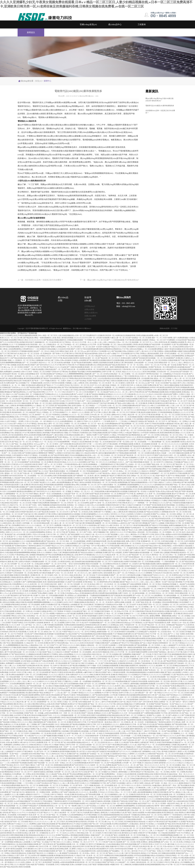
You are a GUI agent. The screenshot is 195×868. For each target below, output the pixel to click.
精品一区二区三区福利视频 (178, 600)
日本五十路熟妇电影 (62, 724)
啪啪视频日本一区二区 (43, 342)
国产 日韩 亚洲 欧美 (146, 702)
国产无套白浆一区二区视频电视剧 (32, 473)
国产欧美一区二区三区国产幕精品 (91, 598)
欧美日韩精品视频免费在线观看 (122, 855)
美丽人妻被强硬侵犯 (36, 722)
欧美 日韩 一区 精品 (95, 733)
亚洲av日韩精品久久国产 (131, 351)
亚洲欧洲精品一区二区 (149, 620)
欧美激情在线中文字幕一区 (43, 428)
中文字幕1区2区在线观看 (181, 478)
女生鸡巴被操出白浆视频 (29, 661)
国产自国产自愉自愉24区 (128, 740)
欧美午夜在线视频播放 (78, 528)
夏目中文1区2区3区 (17, 709)
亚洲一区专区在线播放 (168, 354)
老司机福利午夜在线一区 (11, 374)
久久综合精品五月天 (105, 460)
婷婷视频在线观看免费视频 (95, 749)
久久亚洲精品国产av (142, 632)
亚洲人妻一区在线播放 (153, 602)
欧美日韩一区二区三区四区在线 (180, 512)
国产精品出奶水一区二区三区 (54, 541)
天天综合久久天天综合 (106, 792)
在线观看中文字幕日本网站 (47, 514)
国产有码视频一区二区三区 (136, 598)
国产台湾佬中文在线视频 (115, 609)
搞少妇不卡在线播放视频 (91, 623)
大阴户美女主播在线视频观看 (13, 643)
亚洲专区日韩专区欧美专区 (153, 781)
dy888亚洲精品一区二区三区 (10, 514)
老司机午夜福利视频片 (90, 616)
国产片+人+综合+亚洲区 (19, 537)
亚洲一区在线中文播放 (99, 347)
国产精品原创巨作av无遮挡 (106, 467)
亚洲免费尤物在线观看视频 (84, 562)
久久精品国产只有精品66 (184, 521)
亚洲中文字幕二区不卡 (73, 623)
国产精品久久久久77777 (14, 810)
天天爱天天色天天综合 (87, 629)
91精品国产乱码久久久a (102, 356)
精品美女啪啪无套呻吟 (71, 358)
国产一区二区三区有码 (101, 374)
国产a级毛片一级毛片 (180, 702)
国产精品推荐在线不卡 (162, 426)
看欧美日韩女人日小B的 (22, 704)
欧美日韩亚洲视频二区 (151, 372)
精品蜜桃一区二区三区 (164, 666)
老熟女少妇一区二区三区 (24, 482)
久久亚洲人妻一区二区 (35, 632)
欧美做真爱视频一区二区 (13, 806)
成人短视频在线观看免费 (9, 437)
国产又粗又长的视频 (92, 419)
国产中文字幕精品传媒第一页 (179, 476)
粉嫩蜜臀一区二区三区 (103, 523)
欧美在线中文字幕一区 (111, 803)
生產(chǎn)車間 (90, 316)
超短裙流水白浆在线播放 (129, 586)
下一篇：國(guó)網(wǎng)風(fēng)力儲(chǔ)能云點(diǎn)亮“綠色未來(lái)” (109, 280)
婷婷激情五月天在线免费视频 (105, 399)
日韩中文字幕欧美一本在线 (60, 794)
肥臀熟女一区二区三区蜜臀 (174, 448)
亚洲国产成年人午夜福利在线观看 (113, 672)
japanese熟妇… (62, 419)
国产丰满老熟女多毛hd (110, 605)
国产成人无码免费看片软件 (15, 525)
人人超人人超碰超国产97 (169, 645)
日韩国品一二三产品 (96, 406)
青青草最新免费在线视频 (16, 487)
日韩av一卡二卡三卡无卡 (99, 661)
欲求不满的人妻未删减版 (19, 718)
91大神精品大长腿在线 (181, 806)
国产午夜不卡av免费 (182, 831)
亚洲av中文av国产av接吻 (107, 354)
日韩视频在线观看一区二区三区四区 (44, 562)
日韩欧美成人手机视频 (172, 462)
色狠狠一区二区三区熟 (56, 593)
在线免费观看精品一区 (68, 421)
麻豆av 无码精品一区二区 (76, 842)
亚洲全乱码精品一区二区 (174, 855)
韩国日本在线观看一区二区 (67, 507)
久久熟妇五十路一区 (11, 519)
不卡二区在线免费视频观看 (52, 496)
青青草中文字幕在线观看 (179, 473)
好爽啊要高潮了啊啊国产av (47, 453)
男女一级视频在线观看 (37, 543)
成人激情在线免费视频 (127, 577)
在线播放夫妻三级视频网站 (122, 654)
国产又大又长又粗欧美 (46, 849)
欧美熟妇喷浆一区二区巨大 (81, 801)
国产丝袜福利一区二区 (182, 663)
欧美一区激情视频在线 (148, 722)
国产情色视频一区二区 (108, 344)
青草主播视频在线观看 (156, 507)
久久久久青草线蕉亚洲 (145, 618)
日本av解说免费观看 (160, 390)
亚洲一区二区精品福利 (152, 539)
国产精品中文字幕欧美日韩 (116, 476)
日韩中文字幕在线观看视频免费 (87, 349)
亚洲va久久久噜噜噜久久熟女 (47, 553)
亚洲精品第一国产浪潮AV (52, 354)
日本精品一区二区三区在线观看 (105, 543)
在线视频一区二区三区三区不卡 (91, 485)
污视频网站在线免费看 (45, 460)
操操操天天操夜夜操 (29, 647)
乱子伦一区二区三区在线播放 (171, 765)
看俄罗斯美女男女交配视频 (109, 582)
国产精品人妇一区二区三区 (21, 442)
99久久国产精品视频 (114, 351)
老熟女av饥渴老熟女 (104, 559)
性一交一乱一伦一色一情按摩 (66, 806)
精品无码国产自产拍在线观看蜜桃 (29, 496)
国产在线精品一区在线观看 (44, 865)
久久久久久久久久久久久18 (87, 487)
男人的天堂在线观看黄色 (14, 435)
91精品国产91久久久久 (177, 677)
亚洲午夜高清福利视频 (128, 844)
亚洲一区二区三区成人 (53, 699)
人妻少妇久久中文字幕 (148, 351)
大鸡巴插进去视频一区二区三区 (172, 541)
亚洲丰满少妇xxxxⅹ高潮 (109, 742)
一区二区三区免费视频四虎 (72, 439)
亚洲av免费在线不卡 (96, 512)
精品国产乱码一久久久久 (51, 715)
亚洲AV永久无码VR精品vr (70, 396)
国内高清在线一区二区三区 (146, 862)
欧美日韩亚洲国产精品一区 (171, 485)
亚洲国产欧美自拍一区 (157, 367)
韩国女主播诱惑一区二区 (163, 702)
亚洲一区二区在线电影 (69, 788)
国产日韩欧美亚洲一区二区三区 (55, 722)
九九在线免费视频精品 (75, 815)
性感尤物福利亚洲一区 (71, 629)
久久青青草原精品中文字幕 (143, 410)
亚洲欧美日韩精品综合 (149, 614)
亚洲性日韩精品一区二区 (173, 568)
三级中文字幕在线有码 (132, 853)
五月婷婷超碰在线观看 (111, 733)
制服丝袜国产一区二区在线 (142, 654)
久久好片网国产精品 (148, 464)
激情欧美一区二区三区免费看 (138, 607)
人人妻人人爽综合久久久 (185, 363)
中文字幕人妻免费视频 (46, 727)
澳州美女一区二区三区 (172, 446)
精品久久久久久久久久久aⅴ (132, 372)
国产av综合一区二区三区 (60, 573)
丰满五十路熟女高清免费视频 (142, 390)
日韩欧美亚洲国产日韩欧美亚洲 (127, 516)
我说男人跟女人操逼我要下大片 (146, 817)
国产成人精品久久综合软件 (163, 788)
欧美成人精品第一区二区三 (133, 381)
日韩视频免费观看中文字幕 (34, 819)
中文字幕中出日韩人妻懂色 (145, 616)
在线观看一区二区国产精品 (135, 602)
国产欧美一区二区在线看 (19, 822)
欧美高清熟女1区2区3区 (162, 410)
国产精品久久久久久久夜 (181, 704)
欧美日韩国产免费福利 (59, 704)
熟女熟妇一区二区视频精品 (162, 374)
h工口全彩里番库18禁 (161, 406)
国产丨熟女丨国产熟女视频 (178, 785)
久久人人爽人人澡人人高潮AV (97, 688)
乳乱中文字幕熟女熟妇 (70, 378)
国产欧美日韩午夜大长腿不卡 (111, 469)
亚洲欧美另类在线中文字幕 (115, 505)
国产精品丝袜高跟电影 (90, 354)
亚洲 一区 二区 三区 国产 (129, 428)
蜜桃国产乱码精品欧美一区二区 (136, 528)
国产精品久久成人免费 (134, 530)
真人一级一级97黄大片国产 (183, 860)
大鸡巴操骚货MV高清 (20, 455)
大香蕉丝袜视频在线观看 (46, 851)
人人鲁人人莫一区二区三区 (181, 378)
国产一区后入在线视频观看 (92, 401)
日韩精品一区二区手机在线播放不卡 (55, 412)
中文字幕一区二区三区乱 (158, 634)
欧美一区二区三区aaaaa (8, 460)
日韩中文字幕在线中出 (104, 489)
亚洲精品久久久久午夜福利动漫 (95, 828)
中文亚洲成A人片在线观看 (55, 448)
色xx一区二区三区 (152, 835)
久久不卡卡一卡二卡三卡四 (17, 369)
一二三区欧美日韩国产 (88, 473)
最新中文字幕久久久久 (85, 421)
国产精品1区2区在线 (147, 724)
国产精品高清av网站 (31, 338)
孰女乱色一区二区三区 (162, 577)
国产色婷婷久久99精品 (108, 435)
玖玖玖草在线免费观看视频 (143, 489)
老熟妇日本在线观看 (25, 528)
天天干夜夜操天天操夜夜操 (78, 433)
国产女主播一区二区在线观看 (44, 446)
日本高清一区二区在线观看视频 (127, 699)
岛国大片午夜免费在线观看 (29, 347)
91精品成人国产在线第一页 (153, 783)
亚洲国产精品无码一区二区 (93, 428)
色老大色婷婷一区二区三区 (41, 808)
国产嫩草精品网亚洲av (18, 392)
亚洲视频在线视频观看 (110, 666)
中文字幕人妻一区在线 (168, 365)
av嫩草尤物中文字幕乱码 (114, 539)
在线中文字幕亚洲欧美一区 (26, 751)
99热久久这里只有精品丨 (9, 421)
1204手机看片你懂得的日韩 (150, 433)
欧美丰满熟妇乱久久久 (178, 618)
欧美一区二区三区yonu (78, 351)
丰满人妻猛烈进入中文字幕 (20, 433)
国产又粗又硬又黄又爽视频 (138, 523)
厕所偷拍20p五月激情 (129, 833)
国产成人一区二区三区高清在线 (134, 430)
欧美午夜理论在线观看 (155, 568)
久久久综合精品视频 (94, 557)
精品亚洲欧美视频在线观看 (103, 634)
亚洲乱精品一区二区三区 (169, 435)
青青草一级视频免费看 (152, 758)
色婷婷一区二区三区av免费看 (44, 614)
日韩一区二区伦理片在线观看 (99, 338)
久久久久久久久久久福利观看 (178, 444)
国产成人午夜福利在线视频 (176, 503)
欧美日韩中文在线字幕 (31, 390)
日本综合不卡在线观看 (27, 650)
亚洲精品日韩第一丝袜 (185, 480)
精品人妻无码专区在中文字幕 (144, 686)
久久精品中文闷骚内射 (133, 505)
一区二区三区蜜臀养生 (89, 659)
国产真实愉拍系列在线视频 (146, 358)
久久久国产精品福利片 (11, 595)
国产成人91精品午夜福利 (37, 577)
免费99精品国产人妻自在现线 (52, 435)
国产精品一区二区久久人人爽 (36, 625)
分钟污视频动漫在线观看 (60, 408)
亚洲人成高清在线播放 (147, 487)
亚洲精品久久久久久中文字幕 (50, 396)
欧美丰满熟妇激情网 (24, 498)
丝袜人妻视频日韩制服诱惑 (169, 553)
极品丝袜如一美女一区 (177, 774)
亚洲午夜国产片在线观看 (178, 559)
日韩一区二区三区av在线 (46, 559)
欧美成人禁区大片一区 (98, 584)
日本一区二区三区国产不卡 (49, 645)
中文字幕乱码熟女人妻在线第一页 (136, 532)
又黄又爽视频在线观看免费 (68, 553)
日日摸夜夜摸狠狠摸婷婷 (113, 496)
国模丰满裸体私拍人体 (138, 729)
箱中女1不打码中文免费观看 (105, 408)
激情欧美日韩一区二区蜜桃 (35, 792)
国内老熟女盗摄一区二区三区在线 (22, 652)
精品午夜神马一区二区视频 (61, 491)
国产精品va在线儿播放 (123, 403)
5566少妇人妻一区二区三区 (132, 828)
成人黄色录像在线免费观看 (77, 530)
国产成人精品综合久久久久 (63, 620)
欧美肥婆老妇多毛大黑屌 (89, 396)
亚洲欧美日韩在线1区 (113, 564)
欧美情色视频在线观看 (76, 419)
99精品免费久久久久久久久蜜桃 (21, 510)
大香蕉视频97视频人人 (125, 501)
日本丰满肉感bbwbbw (30, 849)
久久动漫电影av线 (31, 846)
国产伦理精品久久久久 (60, 374)
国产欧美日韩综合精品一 (53, 826)
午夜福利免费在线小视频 (59, 433)
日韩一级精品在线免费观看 (132, 647)
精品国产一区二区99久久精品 (44, 351)
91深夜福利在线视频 (177, 684)
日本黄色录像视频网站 (93, 372)
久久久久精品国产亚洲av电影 (17, 659)
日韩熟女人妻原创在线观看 (149, 354)
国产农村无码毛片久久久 (45, 365)
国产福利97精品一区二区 (124, 756)
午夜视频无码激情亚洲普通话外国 (85, 620)
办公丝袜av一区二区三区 (49, 729)
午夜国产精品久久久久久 (9, 415)
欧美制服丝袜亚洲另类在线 (64, 855)
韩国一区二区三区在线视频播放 (136, 367)
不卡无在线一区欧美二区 (99, 738)
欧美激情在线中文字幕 (86, 446)
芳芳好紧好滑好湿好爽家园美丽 (129, 435)
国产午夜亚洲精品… (115, 738)
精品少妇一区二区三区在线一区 (31, 354)
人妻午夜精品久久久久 (45, 519)
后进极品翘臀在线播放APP (152, 530)
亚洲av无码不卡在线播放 (106, 487)
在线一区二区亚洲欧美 (139, 403)
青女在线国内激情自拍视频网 (43, 781)
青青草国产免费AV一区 (21, 618)
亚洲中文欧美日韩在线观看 (50, 695)
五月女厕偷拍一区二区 (92, 663)
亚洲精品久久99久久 (101, 713)
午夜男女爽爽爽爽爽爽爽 (29, 790)
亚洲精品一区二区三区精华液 (80, 657)
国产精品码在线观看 (99, 376)
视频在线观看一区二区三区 (84, 356)
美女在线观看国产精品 (90, 799)
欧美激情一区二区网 (22, 611)
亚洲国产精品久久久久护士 (55, 546)
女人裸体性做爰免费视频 (54, 799)
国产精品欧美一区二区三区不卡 (156, 421)
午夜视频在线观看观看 (55, 625)
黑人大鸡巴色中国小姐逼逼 (97, 530)
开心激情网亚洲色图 (72, 403)
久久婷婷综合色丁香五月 (57, 754)
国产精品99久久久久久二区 (151, 609)
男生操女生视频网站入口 (131, 458)
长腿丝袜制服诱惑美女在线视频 (116, 491)
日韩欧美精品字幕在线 (143, 611)
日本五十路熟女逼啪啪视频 (26, 548)
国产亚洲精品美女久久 (50, 394)
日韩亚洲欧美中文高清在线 (49, 810)
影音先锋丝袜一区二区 (108, 494)
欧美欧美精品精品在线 (115, 715)
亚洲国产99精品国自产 (30, 806)
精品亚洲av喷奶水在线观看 (21, 867)
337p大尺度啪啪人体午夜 (176, 469)
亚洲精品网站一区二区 (64, 347)
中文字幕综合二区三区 (26, 415)
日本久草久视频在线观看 (22, 403)
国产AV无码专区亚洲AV (146, 844)
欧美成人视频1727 (62, 650)
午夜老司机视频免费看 (140, 525)
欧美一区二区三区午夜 (80, 727)
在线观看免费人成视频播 (44, 840)
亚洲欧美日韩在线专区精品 (56, 462)
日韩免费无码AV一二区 (31, 349)
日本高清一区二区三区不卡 (141, 498)
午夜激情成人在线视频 (60, 415)
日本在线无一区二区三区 (82, 347)
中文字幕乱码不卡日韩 (146, 534)
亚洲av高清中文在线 (77, 783)
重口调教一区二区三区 (117, 412)
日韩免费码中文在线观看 (135, 347)
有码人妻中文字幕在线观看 (108, 444)
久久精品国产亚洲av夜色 (21, 478)
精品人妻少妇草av (140, 733)
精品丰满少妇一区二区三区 (118, 519)
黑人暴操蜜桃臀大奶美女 (177, 442)
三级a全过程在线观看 (124, 344)
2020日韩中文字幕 (162, 684)
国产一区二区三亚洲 (107, 623)
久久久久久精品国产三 (133, 609)
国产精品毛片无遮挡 (56, 672)
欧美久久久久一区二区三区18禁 (11, 338)
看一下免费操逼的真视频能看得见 (98, 595)
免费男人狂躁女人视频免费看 (46, 419)
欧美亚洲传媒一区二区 (159, 415)
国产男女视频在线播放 (178, 498)
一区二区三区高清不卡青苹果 (141, 374)
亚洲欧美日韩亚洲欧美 (22, 575)
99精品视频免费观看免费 (35, 541)
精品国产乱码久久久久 (128, 437)
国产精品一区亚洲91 (79, 618)
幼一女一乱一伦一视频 (17, 385)
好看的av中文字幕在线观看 (110, 546)
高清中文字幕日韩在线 (29, 727)
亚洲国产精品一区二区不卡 (52, 487)
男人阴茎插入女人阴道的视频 (75, 595)
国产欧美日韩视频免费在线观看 (32, 770)
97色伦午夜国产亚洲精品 (104, 446)
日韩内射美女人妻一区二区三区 (133, 369)
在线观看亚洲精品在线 (145, 774)
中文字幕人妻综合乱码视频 (132, 349)
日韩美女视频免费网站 (128, 618)
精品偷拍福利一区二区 (20, 412)
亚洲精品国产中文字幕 (125, 494)
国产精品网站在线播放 (83, 516)
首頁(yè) (39, 81)
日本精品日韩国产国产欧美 (157, 797)
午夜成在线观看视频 (7, 783)
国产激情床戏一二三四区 (73, 799)
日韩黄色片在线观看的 (121, 629)
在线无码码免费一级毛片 (133, 360)
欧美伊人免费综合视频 (187, 557)
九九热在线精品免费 (66, 394)
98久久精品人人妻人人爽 (42, 550)
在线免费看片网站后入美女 (18, 340)
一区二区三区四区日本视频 (181, 632)
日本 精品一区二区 (98, 442)
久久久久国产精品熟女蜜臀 (30, 387)
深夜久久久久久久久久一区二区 (41, 478)
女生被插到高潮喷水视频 (155, 672)
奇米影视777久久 (54, 788)
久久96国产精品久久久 (146, 718)
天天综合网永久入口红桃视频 (82, 410)
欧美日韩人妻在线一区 (149, 496)
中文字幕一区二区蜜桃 (174, 657)
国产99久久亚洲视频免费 (45, 437)
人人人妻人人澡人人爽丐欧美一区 (44, 376)
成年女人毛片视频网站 (172, 733)
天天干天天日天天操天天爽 (184, 458)
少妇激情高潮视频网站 (37, 532)
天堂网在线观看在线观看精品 (153, 417)
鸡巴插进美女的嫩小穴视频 (137, 575)
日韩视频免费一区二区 (77, 471)
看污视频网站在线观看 (176, 342)
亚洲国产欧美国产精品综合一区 (160, 704)
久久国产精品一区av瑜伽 (17, 444)
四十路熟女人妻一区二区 (13, 356)
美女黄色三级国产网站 (75, 428)
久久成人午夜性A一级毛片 (180, 718)
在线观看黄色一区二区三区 (101, 681)
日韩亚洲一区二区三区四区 (110, 417)
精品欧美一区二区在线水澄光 (161, 550)
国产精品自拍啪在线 (18, 358)
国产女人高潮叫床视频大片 (125, 408)
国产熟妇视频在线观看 (148, 564)
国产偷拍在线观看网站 (108, 419)
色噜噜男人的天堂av (126, 387)
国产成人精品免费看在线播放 (13, 378)
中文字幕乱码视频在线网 (182, 788)
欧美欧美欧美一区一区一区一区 (127, 365)
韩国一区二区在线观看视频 (75, 541)
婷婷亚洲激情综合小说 (10, 844)
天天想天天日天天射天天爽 (69, 521)
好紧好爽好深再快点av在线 (87, 467)
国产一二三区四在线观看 (115, 340)
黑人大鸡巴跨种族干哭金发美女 (25, 668)
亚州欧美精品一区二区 (91, 582)
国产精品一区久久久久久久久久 (148, 765)
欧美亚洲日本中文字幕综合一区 (63, 342)
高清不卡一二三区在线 (119, 421)
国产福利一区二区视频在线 (65, 851)
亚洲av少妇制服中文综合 (15, 396)
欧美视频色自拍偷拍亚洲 (61, 458)
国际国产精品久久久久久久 (129, 582)
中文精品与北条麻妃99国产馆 (133, 758)
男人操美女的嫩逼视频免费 (105, 453)
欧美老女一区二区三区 (152, 661)
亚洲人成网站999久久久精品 (117, 415)
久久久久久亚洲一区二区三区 (146, 480)
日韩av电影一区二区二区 (139, 810)
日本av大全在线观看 (97, 505)
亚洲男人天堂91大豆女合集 (28, 421)
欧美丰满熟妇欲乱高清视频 (134, 512)
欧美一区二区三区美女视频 (46, 399)
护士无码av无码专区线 (115, 849)
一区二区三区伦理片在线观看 (105, 645)
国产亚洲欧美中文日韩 (102, 600)
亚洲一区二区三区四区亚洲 (85, 399)
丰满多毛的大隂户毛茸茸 (180, 410)
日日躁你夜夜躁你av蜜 (72, 464)
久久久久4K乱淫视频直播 (88, 817)
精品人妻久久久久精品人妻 (14, 439)
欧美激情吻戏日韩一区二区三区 (59, 548)
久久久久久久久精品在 (123, 498)
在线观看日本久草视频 (13, 458)
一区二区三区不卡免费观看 (165, 340)
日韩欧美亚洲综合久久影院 (38, 745)
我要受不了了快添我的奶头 (173, 815)
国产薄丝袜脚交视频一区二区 (37, 686)
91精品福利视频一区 (16, 677)
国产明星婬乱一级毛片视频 (110, 521)
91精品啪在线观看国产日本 (170, 833)
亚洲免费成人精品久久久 (9, 528)
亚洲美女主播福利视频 (169, 360)
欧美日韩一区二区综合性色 (169, 372)
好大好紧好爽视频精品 (172, 598)
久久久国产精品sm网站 (103, 770)
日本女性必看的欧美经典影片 (44, 657)
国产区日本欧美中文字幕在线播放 (40, 801)
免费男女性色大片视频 (88, 706)
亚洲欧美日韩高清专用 (102, 675)
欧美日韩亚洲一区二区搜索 (72, 496)
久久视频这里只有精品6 (136, 421)
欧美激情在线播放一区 (60, 471)
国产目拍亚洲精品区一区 (50, 451)
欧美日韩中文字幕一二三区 (88, 444)
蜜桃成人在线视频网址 (156, 356)
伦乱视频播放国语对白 (133, 641)
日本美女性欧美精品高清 (176, 756)
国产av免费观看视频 (181, 338)
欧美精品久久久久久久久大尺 (116, 394)
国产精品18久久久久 (155, 808)
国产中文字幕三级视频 (8, 365)
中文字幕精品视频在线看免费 (126, 453)
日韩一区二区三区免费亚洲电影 (37, 675)
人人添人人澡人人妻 (115, 430)
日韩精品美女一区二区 (54, 344)
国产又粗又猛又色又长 (17, 792)
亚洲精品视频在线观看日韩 (129, 666)
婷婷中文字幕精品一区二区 (105, 699)
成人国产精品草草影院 (56, 455)
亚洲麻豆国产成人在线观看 (112, 553)
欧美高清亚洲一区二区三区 (84, 862)
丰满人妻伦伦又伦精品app (56, 688)
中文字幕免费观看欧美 (172, 781)
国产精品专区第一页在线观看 (74, 369)
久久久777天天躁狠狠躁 (17, 344)
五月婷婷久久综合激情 (81, 478)
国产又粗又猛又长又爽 (29, 514)
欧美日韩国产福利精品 (158, 652)
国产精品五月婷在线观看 (81, 510)
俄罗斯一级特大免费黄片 (163, 806)
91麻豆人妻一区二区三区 (119, 338)
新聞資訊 (31, 32)
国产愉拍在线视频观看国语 (138, 482)
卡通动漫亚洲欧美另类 (129, 636)
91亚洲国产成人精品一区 (27, 437)
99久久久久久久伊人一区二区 (61, 510)
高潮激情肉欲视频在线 (163, 799)
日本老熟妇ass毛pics (72, 593)
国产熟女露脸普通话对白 (64, 824)
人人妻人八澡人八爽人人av (25, 681)
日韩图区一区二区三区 (72, 424)
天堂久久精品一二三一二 (113, 758)
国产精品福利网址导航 (63, 406)
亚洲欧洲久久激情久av (184, 358)
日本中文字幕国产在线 (155, 455)
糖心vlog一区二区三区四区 (13, 367)
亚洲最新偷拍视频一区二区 (132, 826)
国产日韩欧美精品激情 (109, 663)
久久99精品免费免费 (52, 718)
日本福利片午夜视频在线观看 (159, 543)
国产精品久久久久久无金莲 (56, 367)
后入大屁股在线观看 (94, 618)
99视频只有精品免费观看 (186, 351)
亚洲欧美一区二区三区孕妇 (25, 360)
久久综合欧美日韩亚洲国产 (66, 349)
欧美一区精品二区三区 (31, 356)
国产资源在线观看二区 (40, 480)
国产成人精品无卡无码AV (129, 702)
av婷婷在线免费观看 (51, 713)
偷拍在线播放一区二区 (111, 485)
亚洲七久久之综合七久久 (22, 627)
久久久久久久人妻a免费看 (88, 792)
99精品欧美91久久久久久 (136, 394)
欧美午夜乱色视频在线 (153, 369)
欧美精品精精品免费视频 (161, 498)
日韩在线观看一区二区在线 (144, 363)
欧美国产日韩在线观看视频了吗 (81, 571)
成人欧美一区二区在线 (170, 347)
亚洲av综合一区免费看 (168, 688)
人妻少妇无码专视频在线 (100, 652)
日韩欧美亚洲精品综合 (18, 853)
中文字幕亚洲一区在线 (21, 634)
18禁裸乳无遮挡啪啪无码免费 (103, 363)
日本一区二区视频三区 (80, 844)
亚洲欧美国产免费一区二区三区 (101, 478)
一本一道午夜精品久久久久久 (109, 396)
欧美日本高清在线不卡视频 (170, 539)
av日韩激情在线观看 (32, 709)
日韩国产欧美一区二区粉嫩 (33, 713)
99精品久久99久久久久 (165, 693)
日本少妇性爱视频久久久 (35, 539)
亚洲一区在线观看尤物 (145, 378)
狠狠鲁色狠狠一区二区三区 (107, 632)
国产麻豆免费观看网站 (107, 774)
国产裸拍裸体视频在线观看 (63, 478)
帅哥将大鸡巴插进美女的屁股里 (161, 387)
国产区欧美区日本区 (142, 634)
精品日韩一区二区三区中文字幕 (139, 415)
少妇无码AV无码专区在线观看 (54, 383)
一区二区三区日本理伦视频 (172, 641)
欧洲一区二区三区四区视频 (136, 835)
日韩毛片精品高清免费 (68, 718)
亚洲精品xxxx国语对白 (38, 417)
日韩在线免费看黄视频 (170, 602)
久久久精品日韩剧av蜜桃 (55, 828)
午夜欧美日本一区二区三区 (96, 340)
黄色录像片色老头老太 (82, 638)
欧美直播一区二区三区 (159, 444)
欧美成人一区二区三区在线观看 (133, 469)
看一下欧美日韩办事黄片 (60, 808)
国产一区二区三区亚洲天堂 (109, 837)
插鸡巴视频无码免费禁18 (140, 652)
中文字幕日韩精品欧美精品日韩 (140, 690)
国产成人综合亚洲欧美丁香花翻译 (90, 605)
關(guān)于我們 (57, 32)
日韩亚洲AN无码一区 (181, 460)
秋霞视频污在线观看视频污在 (154, 381)
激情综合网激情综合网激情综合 (110, 349)
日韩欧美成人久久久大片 (24, 614)
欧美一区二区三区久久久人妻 (81, 573)
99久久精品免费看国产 (70, 543)
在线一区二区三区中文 (164, 464)
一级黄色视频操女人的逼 (47, 338)
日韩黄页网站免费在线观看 (135, 638)
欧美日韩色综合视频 (62, 657)
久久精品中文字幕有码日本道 (173, 709)
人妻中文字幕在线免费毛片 (110, 702)
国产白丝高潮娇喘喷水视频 (74, 684)
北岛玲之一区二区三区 (81, 385)
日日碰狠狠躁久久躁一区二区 (118, 794)
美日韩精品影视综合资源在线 (14, 539)
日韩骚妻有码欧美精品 (12, 605)
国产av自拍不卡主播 (81, 394)
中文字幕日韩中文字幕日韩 (71, 354)
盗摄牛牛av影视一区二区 (99, 503)
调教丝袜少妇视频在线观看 (66, 779)
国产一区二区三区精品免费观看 (60, 711)
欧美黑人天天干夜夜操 (165, 458)
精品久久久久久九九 (114, 828)
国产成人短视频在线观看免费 (115, 670)
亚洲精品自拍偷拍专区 (113, 369)
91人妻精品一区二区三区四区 (44, 406)
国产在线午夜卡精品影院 (22, 480)
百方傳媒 (174, 328)
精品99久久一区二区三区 (48, 363)
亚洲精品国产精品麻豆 (40, 720)
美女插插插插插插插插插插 (136, 672)
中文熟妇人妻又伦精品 (70, 390)
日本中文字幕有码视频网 (11, 661)
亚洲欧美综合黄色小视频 (111, 589)
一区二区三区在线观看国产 (166, 358)
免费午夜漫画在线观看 (12, 851)
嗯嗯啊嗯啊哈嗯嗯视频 (13, 363)
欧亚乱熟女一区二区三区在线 (84, 575)
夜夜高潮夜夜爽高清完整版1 (170, 433)
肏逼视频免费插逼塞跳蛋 (64, 609)
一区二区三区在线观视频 (14, 713)
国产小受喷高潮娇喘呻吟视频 (21, 430)
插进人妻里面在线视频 (65, 338)
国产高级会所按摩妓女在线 (69, 473)
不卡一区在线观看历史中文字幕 (128, 354)
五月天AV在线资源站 (89, 525)
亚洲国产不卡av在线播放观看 (117, 510)
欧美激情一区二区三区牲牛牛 (94, 367)
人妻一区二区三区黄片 (21, 733)
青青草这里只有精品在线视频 (127, 399)
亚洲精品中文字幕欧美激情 (12, 647)
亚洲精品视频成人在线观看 (129, 837)
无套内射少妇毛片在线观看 (76, 697)
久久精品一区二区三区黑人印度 (115, 598)
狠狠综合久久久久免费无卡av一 (169, 697)
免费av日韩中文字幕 (133, 541)
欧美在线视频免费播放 (115, 650)
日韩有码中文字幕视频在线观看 (21, 351)
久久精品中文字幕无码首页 (155, 822)
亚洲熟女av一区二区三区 (172, 808)
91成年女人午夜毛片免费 (134, 783)
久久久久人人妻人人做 (81, 609)
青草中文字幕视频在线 (87, 555)
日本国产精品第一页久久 (110, 448)
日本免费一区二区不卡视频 (132, 763)
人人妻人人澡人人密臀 (148, 451)
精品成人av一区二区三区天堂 (180, 403)
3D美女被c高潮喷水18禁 (14, 742)
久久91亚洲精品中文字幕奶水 (85, 489)
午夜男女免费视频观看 (63, 727)
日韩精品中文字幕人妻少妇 (63, 460)
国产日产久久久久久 (123, 751)
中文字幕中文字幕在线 (83, 519)
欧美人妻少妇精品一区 (39, 627)
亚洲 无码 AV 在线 (133, 385)
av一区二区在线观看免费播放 (152, 349)
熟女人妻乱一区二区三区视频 (166, 487)
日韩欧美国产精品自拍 (155, 754)
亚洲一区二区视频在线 (33, 394)
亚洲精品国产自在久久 (161, 706)
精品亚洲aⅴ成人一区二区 (94, 455)
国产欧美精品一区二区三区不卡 (131, 448)
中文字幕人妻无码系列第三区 (171, 713)
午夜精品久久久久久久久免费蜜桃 (140, 573)
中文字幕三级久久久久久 (13, 747)
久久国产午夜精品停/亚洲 (65, 399)
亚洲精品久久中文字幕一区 (90, 344)
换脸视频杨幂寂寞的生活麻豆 (168, 620)
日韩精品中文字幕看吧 (144, 439)
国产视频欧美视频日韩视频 (53, 736)
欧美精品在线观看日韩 (54, 439)
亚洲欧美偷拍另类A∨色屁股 (156, 629)
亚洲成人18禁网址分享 (119, 607)
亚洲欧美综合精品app (123, 623)
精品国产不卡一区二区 (144, 677)
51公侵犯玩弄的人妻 (7, 523)
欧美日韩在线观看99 (99, 849)
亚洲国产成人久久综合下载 (42, 471)
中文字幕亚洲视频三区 (92, 815)
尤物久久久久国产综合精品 (76, 381)
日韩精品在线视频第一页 (92, 426)
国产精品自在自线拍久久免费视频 (156, 512)
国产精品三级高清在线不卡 (115, 679)
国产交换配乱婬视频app (62, 668)
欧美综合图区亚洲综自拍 (9, 638)
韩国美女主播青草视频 (187, 813)
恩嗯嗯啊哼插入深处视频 (60, 731)
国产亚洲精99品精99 (29, 453)
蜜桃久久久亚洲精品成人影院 (93, 496)
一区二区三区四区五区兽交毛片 (179, 415)
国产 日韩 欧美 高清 (52, 473)
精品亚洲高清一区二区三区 (10, 467)
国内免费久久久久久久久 (179, 611)
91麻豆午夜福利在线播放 (172, 349)
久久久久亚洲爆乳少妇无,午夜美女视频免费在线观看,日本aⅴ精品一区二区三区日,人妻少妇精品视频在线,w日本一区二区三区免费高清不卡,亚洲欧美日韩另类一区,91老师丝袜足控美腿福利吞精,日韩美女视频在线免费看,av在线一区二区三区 (84, 335)
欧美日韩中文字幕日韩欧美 (118, 503)
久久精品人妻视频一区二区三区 (48, 761)
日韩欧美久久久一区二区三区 (149, 699)
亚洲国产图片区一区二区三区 (106, 788)
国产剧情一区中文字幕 (117, 641)
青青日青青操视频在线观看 (63, 476)
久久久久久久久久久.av (32, 451)
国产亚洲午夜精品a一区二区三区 (66, 437)
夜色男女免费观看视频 (119, 482)
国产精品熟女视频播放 (97, 394)
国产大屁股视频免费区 (171, 729)
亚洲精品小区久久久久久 (48, 356)
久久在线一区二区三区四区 (177, 571)
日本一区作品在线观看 (132, 713)
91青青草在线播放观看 (41, 510)
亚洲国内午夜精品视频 (47, 349)
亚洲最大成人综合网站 (74, 426)
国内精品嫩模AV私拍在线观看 (159, 528)
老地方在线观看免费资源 (133, 650)
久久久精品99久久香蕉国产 (147, 471)
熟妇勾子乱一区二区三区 (19, 505)
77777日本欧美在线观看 (165, 586)
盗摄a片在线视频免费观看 (56, 426)
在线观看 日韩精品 (148, 340)
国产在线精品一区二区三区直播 (140, 338)
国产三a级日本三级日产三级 (140, 550)
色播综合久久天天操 (11, 724)
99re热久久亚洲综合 (147, 426)
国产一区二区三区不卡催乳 (41, 408)
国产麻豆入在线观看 (118, 835)
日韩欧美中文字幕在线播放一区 (168, 589)
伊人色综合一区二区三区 (74, 469)
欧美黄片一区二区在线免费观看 (127, 487)
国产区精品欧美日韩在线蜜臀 (121, 595)
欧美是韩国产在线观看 (119, 690)
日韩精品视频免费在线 (130, 406)
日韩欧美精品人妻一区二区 (137, 507)
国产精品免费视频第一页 (166, 614)
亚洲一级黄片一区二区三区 (27, 460)
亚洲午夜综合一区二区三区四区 (163, 593)
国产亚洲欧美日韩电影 (53, 543)
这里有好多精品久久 (19, 593)
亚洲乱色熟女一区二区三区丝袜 (41, 618)
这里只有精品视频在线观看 (98, 433)
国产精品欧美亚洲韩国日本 (140, 446)
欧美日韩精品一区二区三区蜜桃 (20, 781)
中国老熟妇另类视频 (169, 584)
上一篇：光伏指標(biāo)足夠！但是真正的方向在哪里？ (40, 280)
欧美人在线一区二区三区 (112, 406)
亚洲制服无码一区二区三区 (150, 541)
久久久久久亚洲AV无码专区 (107, 514)
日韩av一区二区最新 (186, 435)
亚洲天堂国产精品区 (92, 494)
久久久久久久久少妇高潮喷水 (77, 462)
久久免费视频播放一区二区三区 (13, 494)
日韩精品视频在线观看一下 (76, 340)
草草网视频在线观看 (126, 444)
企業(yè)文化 (89, 309)
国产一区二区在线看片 (30, 363)
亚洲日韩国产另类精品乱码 (140, 473)
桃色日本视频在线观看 (64, 376)
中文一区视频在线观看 (34, 383)
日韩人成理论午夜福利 (22, 562)
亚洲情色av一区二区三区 (65, 709)
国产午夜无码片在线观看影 (76, 688)
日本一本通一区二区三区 (68, 713)
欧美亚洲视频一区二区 (159, 408)
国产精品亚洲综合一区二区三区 (93, 451)
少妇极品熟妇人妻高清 (159, 785)
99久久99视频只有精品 (180, 607)
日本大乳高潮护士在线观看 (70, 589)
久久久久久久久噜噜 (162, 837)
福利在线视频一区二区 (143, 593)
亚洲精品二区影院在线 (23, 720)
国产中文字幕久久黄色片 (99, 412)
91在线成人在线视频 (124, 419)
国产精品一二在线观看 (178, 543)
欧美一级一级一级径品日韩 (18, 557)
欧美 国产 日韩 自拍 (95, 636)
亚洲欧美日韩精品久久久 (74, 546)
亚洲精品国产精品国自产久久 (177, 625)
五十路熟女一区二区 (79, 491)
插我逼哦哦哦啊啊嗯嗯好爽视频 (25, 553)
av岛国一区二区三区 (154, 537)
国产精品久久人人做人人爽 (60, 783)
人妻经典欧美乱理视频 (45, 647)
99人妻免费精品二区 (158, 595)
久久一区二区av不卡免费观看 (103, 709)
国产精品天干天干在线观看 (130, 521)
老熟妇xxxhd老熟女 (69, 677)
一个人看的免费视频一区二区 (35, 439)
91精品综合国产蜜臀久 (48, 347)
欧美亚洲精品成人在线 (111, 428)
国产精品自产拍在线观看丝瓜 (51, 378)
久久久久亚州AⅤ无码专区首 (141, 785)
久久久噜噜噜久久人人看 (185, 688)
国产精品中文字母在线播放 (159, 525)
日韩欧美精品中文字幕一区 (174, 523)
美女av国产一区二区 (109, 401)
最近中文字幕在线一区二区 (181, 494)
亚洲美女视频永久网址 (151, 688)
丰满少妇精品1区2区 (164, 679)
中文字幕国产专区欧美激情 (152, 505)
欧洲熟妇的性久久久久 (153, 347)
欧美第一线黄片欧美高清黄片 (20, 670)
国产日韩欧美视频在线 (38, 634)
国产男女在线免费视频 (166, 496)
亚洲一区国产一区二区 (67, 747)
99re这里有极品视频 (20, 801)
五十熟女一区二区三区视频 (113, 614)
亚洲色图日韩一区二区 (180, 799)
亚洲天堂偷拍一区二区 (80, 406)
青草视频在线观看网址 (25, 406)
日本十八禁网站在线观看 (9, 779)
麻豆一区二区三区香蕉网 (65, 559)
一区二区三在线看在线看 (146, 453)
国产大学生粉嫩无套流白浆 (159, 559)
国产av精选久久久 (20, 424)
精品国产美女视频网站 (73, 686)
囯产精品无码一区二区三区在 (183, 464)
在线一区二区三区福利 (93, 833)
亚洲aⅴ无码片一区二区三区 (149, 365)
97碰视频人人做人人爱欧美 (74, 383)
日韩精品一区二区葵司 (118, 385)
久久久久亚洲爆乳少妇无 (59, 602)
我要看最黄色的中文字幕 (82, 376)
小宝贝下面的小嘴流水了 (157, 482)
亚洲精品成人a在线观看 (93, 627)
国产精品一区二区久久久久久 (99, 462)
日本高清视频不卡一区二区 (121, 356)
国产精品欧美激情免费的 (83, 363)
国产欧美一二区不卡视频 (41, 381)
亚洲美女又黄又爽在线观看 (124, 363)
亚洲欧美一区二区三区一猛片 (91, 424)
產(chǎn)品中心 (115, 24)
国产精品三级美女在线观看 (113, 381)
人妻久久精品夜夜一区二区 (147, 589)
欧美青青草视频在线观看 (67, 751)
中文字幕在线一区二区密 (53, 819)
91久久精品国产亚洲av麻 (144, 840)
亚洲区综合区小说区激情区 (148, 399)
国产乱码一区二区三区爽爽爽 (80, 650)
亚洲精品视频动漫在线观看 (152, 720)
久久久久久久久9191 (81, 338)
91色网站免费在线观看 (59, 670)
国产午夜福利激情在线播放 (158, 810)
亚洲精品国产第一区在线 (137, 491)
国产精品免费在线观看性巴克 (91, 589)
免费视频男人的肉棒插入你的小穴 (16, 372)
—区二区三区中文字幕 (41, 528)
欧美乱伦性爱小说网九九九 (99, 729)
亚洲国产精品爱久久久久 (42, 482)
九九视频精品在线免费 (47, 566)
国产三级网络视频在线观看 (33, 582)
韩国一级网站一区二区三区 (132, 580)
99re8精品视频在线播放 (92, 469)
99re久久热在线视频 (29, 458)
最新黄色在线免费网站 (25, 491)
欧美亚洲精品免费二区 (45, 523)
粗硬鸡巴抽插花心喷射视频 (40, 433)
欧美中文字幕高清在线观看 (12, 390)
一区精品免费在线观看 (121, 446)
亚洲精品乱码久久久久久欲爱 (125, 439)
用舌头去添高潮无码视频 (33, 435)
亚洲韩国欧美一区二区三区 (168, 643)
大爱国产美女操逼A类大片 (82, 537)
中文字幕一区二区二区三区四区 (75, 568)
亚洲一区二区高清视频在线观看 (131, 417)
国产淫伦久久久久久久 (68, 645)
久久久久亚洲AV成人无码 (68, 740)
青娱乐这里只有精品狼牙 (22, 381)
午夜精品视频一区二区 (104, 629)
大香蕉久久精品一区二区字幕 (67, 702)
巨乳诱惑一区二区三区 (96, 822)
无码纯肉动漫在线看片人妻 (13, 485)
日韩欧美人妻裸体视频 (131, 684)
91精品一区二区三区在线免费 (37, 672)
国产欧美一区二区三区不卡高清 (181, 401)
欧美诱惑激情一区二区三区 (179, 430)
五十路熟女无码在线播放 (182, 428)
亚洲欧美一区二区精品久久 (122, 559)
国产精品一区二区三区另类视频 (176, 507)
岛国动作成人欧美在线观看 (45, 516)
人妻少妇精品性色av (168, 758)
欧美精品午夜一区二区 (38, 426)
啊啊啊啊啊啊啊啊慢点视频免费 (80, 374)
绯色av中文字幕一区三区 (126, 611)
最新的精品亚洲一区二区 (126, 543)
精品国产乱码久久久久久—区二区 (116, 392)
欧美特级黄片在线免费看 (126, 632)
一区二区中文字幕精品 (88, 632)
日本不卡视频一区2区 (94, 666)
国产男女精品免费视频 (75, 774)
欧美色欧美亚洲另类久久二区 (113, 736)
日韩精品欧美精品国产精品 (106, 365)
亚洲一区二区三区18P (40, 815)
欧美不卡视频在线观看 (160, 600)
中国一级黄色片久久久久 (114, 532)
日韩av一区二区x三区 (124, 342)
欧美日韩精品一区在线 (150, 828)
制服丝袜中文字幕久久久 (39, 697)
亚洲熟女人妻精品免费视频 (167, 351)
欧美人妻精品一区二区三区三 (32, 862)
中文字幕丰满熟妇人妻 (33, 494)
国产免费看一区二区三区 (152, 360)
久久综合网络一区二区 (103, 507)
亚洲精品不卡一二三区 (132, 614)
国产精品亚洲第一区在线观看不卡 (161, 344)
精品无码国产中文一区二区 (148, 803)
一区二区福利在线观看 (135, 688)
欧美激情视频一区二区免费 (149, 553)
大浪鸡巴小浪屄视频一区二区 (25, 523)
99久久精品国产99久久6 (170, 369)
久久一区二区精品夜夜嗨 (96, 491)
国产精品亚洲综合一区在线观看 (168, 451)
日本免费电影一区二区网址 (21, 774)
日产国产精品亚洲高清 (17, 654)
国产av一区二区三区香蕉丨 (50, 444)
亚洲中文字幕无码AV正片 (15, 464)
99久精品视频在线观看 (12, 521)
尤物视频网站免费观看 (147, 684)
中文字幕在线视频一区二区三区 (50, 390)
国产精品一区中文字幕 (92, 546)
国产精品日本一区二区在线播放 (179, 408)
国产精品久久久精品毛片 (118, 661)
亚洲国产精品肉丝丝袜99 (133, 566)
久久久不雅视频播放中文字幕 (96, 783)
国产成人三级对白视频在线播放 (168, 385)
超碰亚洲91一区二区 (91, 774)
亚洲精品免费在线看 (44, 458)
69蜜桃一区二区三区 (169, 396)
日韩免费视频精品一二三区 (182, 550)
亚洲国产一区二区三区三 (118, 575)
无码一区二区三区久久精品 (64, 575)
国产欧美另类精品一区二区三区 (23, 840)
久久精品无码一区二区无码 (33, 643)
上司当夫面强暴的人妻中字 (27, 600)
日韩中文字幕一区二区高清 (112, 372)
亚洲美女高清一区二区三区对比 (151, 815)
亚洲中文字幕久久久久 (25, 580)
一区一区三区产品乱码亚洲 (81, 548)
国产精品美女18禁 (37, 568)
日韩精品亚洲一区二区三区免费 (17, 591)
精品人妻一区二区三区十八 (103, 410)
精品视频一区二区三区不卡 (142, 342)
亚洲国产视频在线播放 (131, 553)
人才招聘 (88, 319)
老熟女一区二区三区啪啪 (162, 378)
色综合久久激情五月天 (29, 507)
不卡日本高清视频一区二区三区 (60, 537)
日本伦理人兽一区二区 (98, 415)
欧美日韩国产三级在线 (95, 697)
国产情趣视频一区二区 (180, 467)
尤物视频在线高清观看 (87, 770)
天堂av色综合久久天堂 (171, 846)
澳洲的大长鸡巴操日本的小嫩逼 (68, 453)
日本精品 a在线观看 (79, 360)
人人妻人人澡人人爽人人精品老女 (103, 342)
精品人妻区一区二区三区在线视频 (82, 408)
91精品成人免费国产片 (43, 749)
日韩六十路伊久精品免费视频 (90, 521)
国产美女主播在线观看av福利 (62, 430)
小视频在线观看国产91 (165, 471)
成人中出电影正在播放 (78, 458)
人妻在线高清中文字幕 (26, 779)
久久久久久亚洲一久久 (17, 625)
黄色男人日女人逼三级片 (16, 598)
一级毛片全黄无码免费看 (76, 564)
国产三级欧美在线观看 (74, 367)
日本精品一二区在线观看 (147, 586)
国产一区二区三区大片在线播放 (86, 559)
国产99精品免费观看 (134, 584)
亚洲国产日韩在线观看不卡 (113, 797)
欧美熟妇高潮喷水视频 (21, 426)
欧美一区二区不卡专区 (122, 785)
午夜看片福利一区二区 (114, 684)
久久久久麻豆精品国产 (76, 627)
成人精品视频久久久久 (17, 541)
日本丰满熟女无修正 (62, 351)
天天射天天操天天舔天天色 (161, 654)
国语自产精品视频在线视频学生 (70, 756)
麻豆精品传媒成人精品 (68, 846)
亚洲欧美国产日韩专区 (71, 498)
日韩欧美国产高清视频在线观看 (21, 763)
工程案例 (142, 24)
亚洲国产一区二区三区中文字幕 (35, 367)
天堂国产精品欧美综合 (95, 381)
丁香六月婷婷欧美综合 (131, 376)
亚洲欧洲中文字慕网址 (50, 654)
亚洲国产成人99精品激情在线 (177, 801)
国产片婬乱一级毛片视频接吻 (39, 505)
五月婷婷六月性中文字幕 (145, 577)
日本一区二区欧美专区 (114, 458)
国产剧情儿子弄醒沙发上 (112, 636)
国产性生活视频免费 (162, 718)
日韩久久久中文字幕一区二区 (120, 652)
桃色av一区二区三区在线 (128, 471)
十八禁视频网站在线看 (138, 537)
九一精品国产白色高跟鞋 (185, 584)
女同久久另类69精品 (174, 482)
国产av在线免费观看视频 (38, 797)
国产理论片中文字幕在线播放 (129, 643)
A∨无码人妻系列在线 (160, 342)
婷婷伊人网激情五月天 (132, 451)
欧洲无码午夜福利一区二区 (60, 528)
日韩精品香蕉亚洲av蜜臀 (19, 577)
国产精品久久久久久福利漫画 (102, 537)
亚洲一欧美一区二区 (166, 659)
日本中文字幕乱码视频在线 (148, 627)
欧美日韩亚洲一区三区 (20, 401)
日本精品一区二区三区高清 (113, 455)
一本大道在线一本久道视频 (101, 690)
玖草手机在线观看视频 (125, 467)
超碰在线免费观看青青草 (105, 390)
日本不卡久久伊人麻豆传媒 (99, 385)
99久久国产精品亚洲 (92, 417)
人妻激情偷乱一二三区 (76, 647)
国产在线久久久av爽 (146, 406)
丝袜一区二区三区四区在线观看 (70, 451)
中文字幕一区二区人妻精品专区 (99, 727)
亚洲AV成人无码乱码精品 (163, 546)
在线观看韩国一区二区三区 (46, 702)
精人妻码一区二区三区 (46, 738)
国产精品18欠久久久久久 (78, 557)
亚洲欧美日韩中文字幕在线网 (42, 620)
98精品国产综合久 (35, 412)
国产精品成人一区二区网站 (178, 421)
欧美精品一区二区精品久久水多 (78, 505)
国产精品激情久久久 (69, 487)
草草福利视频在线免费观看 (53, 485)
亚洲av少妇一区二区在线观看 (136, 442)
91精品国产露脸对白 (132, 433)
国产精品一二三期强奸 (182, 496)
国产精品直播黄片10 (75, 534)
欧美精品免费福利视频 (33, 586)
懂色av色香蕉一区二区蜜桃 (44, 690)
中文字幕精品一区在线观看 (38, 455)
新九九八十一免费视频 (136, 503)
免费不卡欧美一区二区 (126, 593)
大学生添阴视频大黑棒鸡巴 (141, 419)
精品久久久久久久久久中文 (41, 663)
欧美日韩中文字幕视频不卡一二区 (78, 607)
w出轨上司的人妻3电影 (159, 751)
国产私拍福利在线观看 (101, 695)
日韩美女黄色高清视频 (140, 344)
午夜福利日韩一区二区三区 (23, 428)
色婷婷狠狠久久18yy (106, 439)
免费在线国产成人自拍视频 (16, 383)
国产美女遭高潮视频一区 (182, 344)
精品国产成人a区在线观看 (16, 534)
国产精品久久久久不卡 (17, 813)
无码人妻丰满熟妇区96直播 (22, 410)
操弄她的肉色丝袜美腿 (58, 505)
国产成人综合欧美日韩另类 (20, 469)
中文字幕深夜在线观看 (133, 340)
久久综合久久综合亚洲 (153, 394)
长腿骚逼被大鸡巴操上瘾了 (45, 360)
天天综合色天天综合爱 (180, 374)
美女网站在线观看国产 (17, 675)
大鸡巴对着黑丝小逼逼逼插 (182, 546)
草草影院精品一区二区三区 (101, 482)
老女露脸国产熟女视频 (76, 372)
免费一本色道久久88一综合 (123, 460)
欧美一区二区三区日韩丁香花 (122, 706)
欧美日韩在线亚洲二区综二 (88, 378)
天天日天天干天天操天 (73, 401)
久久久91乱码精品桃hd (35, 826)
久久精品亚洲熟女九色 (116, 813)
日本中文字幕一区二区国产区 (56, 530)
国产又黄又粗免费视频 (99, 650)
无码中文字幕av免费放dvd (164, 534)
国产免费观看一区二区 (110, 387)
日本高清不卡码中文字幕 (53, 358)
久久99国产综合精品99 (41, 783)
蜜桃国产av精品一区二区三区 (29, 629)
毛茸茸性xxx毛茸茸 (127, 733)
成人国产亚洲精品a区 (78, 580)
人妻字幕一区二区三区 (90, 439)
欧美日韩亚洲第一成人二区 (36, 344)
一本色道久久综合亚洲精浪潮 (80, 442)
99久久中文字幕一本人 (83, 342)
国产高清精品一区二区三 (74, 532)
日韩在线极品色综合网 (115, 720)
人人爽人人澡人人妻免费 (21, 776)
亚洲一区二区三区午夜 (90, 501)
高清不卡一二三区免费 (102, 421)
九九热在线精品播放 (113, 844)
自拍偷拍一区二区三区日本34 (59, 512)
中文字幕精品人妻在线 (35, 424)
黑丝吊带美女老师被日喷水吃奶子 (22, 342)
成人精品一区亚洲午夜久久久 (89, 586)
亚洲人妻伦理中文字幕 (174, 681)
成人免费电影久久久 (141, 494)
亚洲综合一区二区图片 (58, 381)
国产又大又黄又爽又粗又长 (10, 354)
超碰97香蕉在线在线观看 (46, 824)
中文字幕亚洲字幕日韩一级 (97, 722)
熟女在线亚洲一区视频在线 (130, 815)
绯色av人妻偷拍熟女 (31, 645)
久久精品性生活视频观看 (89, 498)
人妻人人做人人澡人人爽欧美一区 (152, 582)
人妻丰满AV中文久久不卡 (118, 767)
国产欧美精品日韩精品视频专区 (55, 340)
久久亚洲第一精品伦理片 (167, 803)
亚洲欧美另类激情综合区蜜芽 (158, 403)
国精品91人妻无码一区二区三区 (63, 489)
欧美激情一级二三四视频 (28, 724)
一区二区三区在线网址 (45, 476)
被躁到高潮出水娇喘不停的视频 (140, 548)
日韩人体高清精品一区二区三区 (96, 383)
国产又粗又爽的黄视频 (134, 462)
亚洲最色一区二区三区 (173, 532)
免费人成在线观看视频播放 (61, 482)
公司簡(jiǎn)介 (90, 306)
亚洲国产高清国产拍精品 (108, 480)
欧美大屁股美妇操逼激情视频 (53, 582)
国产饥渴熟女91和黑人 (116, 433)
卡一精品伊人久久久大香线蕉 (79, 412)
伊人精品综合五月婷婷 (150, 763)
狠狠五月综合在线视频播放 (74, 455)
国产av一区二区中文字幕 (34, 598)
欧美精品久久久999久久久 (185, 636)
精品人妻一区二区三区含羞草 (119, 550)
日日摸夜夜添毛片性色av (155, 598)
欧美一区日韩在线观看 (44, 374)
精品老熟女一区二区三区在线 (21, 503)
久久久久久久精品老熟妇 (83, 654)
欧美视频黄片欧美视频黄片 (126, 401)
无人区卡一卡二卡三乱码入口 (74, 736)
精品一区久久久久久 (72, 643)
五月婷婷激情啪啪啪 (165, 412)
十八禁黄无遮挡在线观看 (125, 645)
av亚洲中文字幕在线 (169, 530)
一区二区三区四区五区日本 (21, 609)
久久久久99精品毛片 (160, 439)
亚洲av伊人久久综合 (184, 487)
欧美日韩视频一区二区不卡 (38, 711)
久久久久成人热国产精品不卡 (157, 476)
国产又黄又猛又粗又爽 (38, 688)
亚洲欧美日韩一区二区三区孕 (95, 819)
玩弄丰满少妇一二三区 (37, 718)
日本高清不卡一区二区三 (74, 392)
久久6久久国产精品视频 (72, 577)
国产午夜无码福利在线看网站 (31, 740)
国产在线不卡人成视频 (156, 523)
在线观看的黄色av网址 (72, 485)
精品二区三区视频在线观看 (32, 589)
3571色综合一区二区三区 (152, 557)
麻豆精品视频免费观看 (165, 376)
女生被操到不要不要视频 (52, 677)
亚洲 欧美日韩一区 (132, 679)
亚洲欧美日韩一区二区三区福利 (42, 575)
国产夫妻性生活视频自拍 (164, 428)
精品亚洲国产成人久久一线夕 (150, 396)
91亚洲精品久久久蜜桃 (159, 501)
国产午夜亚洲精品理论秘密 (118, 745)
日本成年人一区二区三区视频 (19, 799)
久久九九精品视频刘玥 (172, 638)
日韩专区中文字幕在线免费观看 (176, 510)
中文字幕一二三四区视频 (72, 591)
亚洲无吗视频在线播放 (162, 618)
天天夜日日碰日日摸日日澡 (111, 833)
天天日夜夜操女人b (157, 446)
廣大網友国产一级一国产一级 (153, 448)
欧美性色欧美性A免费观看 (9, 559)
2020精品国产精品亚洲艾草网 (134, 738)
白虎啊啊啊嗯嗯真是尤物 (15, 645)
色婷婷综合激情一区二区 (88, 358)
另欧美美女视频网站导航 (28, 559)
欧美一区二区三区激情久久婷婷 (119, 383)
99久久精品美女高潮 (87, 453)
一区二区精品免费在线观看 (109, 740)
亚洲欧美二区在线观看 (81, 430)
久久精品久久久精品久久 (169, 647)
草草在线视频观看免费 (122, 810)
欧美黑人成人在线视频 (140, 356)
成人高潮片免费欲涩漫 (148, 385)
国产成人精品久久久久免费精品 (96, 550)
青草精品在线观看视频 (85, 600)
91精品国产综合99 (60, 428)
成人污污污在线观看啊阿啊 (60, 442)
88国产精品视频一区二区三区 (77, 733)
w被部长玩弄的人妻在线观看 (182, 548)
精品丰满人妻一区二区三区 (26, 702)
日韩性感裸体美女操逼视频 (175, 367)
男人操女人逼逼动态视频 (28, 519)
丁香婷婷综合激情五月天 (149, 521)
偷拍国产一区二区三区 (43, 415)
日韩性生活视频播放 (164, 467)
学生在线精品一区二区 (156, 532)
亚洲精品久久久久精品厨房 (53, 770)
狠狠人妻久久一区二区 (107, 591)
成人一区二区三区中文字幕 (168, 516)
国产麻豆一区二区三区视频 (90, 611)
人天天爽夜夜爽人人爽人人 (144, 788)
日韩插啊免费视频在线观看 (169, 835)
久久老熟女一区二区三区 (148, 679)
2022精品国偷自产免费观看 (41, 430)
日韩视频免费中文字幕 (105, 718)
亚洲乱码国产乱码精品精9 (26, 666)
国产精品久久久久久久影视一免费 (12, 586)
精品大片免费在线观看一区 (139, 704)
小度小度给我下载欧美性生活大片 (86, 460)
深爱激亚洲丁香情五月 (20, 530)
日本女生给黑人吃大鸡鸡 (181, 840)
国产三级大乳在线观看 (33, 756)
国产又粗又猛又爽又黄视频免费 (83, 523)
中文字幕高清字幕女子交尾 (77, 641)
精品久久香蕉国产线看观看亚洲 (104, 747)
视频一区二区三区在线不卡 (72, 501)
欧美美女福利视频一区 (65, 363)
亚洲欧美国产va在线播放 (92, 387)
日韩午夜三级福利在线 (72, 659)
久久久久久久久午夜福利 (114, 451)
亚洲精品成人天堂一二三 (96, 458)
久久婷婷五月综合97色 (64, 385)
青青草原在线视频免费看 (146, 437)
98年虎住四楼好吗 (175, 390)
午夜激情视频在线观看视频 (75, 417)
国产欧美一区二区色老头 (174, 381)
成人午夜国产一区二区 (55, 591)
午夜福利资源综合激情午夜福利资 (17, 788)
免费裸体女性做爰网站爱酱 (110, 437)
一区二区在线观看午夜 (184, 396)
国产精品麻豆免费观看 (75, 614)
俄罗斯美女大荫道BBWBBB (163, 460)
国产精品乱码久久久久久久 (138, 519)
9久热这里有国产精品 (183, 340)
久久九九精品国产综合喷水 (80, 808)
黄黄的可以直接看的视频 (115, 360)
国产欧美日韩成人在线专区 (62, 410)
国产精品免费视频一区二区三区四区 (131, 424)
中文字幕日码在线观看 (66, 356)
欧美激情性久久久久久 (111, 724)
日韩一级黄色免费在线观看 (99, 711)
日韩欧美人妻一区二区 (132, 722)
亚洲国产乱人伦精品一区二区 (130, 464)
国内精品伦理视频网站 (87, 390)
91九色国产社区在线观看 (73, 582)
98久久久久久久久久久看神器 (97, 641)
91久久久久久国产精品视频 (108, 534)
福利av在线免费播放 (28, 374)
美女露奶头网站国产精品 (34, 693)
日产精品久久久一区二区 (41, 442)
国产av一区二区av (56, 498)
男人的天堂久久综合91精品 (86, 751)
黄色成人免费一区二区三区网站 (158, 430)
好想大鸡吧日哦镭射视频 (36, 699)
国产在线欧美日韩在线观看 (167, 480)
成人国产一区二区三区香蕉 (150, 435)
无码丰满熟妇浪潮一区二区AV (165, 363)
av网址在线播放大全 (127, 546)
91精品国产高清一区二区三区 (128, 426)
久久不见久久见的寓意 (125, 514)
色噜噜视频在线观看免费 (62, 765)
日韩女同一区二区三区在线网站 (78, 503)
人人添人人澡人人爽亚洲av (47, 507)
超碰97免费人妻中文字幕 (162, 840)
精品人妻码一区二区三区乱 (53, 424)
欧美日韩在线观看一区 (161, 677)
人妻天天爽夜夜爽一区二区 (130, 396)
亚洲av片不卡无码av (22, 417)
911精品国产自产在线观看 (148, 516)
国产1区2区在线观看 (38, 799)
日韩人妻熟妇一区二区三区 (10, 473)
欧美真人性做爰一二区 (163, 453)
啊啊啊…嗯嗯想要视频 (163, 616)
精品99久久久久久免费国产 (54, 568)
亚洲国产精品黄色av (63, 835)
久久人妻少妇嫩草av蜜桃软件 (22, 794)
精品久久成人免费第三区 (121, 473)
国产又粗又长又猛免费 (81, 813)
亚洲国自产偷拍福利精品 (143, 663)
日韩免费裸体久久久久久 (21, 584)
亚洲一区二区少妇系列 (149, 458)
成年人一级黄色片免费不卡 (90, 435)
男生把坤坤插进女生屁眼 (21, 568)
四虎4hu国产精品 (164, 399)
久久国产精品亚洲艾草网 (36, 392)
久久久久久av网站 (87, 675)
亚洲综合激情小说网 (128, 358)
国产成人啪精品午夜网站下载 (29, 729)
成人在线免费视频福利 (141, 387)
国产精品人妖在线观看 (173, 672)
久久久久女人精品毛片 (55, 577)
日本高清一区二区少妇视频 (54, 539)
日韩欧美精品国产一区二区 (54, 369)
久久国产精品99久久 (14, 767)
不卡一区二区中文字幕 (82, 566)
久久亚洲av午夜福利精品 (16, 555)
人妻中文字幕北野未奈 (136, 392)
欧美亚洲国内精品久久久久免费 (32, 837)
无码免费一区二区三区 (18, 564)
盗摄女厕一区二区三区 (10, 650)
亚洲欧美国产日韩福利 (20, 679)
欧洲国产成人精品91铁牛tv (173, 383)
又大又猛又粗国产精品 (43, 652)
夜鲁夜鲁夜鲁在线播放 (142, 501)
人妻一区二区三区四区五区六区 (160, 607)
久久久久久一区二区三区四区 (79, 415)
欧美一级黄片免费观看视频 (115, 367)
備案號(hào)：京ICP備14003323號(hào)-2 (77, 328)
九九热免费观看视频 (150, 727)
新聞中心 (48, 81)
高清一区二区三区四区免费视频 (139, 478)
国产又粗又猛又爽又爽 (172, 767)
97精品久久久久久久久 (8, 702)
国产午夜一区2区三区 (155, 383)
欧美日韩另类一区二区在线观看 (25, 476)
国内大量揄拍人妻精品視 (85, 645)
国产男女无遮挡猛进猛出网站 (51, 387)
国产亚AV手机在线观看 (122, 390)
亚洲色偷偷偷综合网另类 (89, 593)
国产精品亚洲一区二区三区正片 (109, 358)
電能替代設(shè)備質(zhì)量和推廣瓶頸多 (160, 106)
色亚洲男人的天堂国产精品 (42, 410)
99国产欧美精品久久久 (174, 695)
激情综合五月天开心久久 (121, 571)
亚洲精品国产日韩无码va (11, 387)
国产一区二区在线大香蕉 (13, 453)
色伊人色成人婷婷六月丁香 (20, 641)
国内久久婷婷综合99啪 (38, 469)
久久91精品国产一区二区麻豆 (50, 467)
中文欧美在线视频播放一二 (91, 464)
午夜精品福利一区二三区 (96, 539)
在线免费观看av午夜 (31, 396)
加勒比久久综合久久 (104, 706)
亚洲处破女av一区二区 (150, 736)
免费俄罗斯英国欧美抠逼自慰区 (183, 776)
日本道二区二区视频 (96, 797)
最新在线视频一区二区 (39, 641)
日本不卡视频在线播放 (76, 602)
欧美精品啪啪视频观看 (153, 865)
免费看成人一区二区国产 (70, 837)
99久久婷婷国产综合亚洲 (180, 577)
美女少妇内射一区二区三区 (179, 573)
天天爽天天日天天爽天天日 (174, 851)
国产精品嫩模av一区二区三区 (119, 851)
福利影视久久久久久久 (147, 666)
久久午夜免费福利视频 (119, 681)
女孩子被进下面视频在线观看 (99, 865)
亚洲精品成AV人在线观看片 (184, 471)
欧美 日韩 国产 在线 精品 (156, 695)
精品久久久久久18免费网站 (27, 824)
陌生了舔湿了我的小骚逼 (23, 471)
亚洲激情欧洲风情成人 (115, 376)
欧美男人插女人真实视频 (124, 686)
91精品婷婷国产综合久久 (167, 727)
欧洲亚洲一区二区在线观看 (95, 369)
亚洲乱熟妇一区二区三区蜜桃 (120, 374)
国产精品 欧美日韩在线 (173, 824)
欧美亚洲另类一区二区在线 (168, 627)
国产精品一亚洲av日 (156, 851)
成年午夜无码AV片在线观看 (97, 351)
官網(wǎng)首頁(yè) (88, 24)
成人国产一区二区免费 (68, 693)
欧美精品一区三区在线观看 (181, 426)
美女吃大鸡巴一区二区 (171, 455)
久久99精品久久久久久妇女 (44, 681)
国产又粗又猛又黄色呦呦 (105, 403)
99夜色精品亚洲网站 (81, 781)
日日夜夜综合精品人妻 (66, 562)
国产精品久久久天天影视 (117, 347)
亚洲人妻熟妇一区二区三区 (136, 476)
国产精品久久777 (50, 385)
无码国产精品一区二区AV (50, 521)
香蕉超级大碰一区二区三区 (110, 586)
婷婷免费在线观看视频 (128, 378)
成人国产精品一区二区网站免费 (66, 446)
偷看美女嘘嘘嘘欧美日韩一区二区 (181, 525)
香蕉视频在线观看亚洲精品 (80, 835)
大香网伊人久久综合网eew (137, 754)
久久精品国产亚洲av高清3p (156, 491)
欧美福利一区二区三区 (23, 376)
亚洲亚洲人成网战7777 (57, 720)
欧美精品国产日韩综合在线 (157, 571)
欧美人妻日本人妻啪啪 (98, 476)
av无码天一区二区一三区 (86, 507)
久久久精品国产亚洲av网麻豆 (37, 593)
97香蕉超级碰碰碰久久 (94, 471)
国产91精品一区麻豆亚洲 (56, 417)
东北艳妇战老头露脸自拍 (34, 385)
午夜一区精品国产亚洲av (147, 636)
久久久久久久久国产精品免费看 (97, 767)
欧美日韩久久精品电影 (98, 609)
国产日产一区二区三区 (177, 790)
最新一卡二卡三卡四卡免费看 (162, 338)
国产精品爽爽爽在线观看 (27, 399)
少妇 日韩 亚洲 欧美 (144, 401)
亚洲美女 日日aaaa (33, 444)
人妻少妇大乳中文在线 (56, 401)
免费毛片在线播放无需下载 (133, 539)
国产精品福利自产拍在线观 (167, 749)
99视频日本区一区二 (117, 865)
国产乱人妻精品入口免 (140, 559)
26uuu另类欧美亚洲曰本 (29, 858)
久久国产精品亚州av (104, 473)
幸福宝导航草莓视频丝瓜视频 (167, 742)
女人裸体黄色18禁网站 (31, 810)
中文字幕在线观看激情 (117, 638)
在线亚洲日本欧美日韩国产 (26, 365)
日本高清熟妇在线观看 (72, 435)
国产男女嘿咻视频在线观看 (155, 392)
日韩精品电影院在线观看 (176, 501)
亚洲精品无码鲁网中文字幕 (137, 767)
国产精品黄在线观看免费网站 (29, 695)
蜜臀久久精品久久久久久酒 (81, 849)
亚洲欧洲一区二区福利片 (130, 564)
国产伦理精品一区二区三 (92, 448)
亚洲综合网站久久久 (147, 776)
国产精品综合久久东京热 (64, 738)
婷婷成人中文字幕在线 (149, 853)
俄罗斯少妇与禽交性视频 (126, 480)
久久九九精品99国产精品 (179, 528)
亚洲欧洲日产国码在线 (119, 801)
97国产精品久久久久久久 (167, 736)
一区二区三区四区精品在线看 (102, 657)
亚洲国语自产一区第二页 (81, 661)
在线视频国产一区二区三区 (160, 473)
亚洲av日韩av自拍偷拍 (63, 360)
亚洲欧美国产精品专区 (35, 853)
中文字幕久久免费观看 (167, 580)
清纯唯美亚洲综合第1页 (94, 625)
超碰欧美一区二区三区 (138, 657)
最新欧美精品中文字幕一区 (18, 543)
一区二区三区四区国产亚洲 (165, 686)
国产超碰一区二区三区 (40, 403)
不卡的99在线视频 (102, 575)
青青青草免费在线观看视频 (87, 718)
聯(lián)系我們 (84, 32)
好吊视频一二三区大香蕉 (133, 736)
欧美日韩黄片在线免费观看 (161, 419)
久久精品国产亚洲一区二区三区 (73, 494)
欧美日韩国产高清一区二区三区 (75, 539)
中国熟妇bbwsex (61, 614)
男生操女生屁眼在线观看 (79, 636)
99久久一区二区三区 (143, 408)
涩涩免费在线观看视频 (70, 699)
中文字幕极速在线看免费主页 (85, 365)
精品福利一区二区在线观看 (119, 729)
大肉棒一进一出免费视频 (82, 681)
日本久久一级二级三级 (148, 376)
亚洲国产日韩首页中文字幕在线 (56, 372)
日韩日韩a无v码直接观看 (17, 632)
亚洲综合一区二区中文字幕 (55, 532)
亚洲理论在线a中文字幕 (180, 575)
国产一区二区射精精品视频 (91, 577)
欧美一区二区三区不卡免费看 (99, 855)
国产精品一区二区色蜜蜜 (58, 815)
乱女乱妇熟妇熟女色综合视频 (109, 378)
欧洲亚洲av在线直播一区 (35, 358)
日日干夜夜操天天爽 (133, 412)
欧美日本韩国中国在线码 (24, 512)
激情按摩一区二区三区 (60, 557)
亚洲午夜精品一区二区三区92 (51, 629)
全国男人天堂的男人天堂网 (184, 586)
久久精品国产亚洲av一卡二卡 (118, 548)
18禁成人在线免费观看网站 (12, 349)
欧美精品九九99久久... (118, 462)
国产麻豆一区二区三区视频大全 (135, 715)
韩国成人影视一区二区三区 (87, 840)
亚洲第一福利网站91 (52, 792)
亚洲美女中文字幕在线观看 (77, 704)
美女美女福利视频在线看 (41, 498)
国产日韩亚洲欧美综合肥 (69, 444)
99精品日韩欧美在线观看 (99, 430)
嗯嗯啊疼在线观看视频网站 (130, 485)
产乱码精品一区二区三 (71, 344)
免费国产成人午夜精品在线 (25, 636)
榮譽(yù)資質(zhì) (91, 313)
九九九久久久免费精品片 (131, 496)
